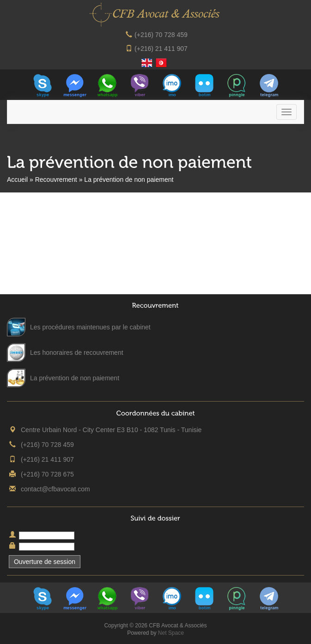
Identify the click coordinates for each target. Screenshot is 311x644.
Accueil (17, 180)
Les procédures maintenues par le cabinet (90, 327)
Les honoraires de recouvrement (77, 353)
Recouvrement (56, 180)
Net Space (171, 633)
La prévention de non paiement (75, 378)
